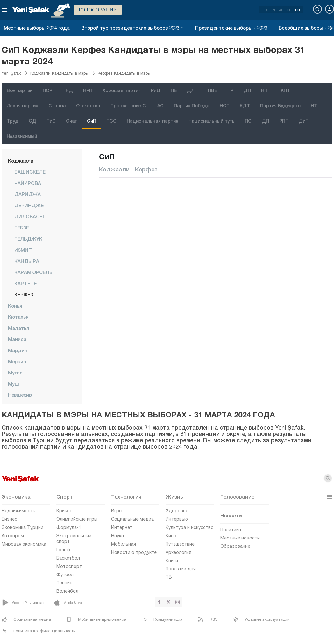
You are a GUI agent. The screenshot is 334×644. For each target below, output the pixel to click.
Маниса (17, 339)
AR (281, 10)
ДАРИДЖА (28, 194)
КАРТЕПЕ (25, 283)
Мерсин (17, 361)
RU (298, 10)
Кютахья (18, 317)
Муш (14, 384)
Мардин (18, 350)
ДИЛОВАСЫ (29, 216)
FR (289, 10)
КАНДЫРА (27, 261)
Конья (15, 306)
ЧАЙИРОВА (28, 183)
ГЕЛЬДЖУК (28, 239)
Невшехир (20, 395)
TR (264, 10)
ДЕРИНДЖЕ (29, 205)
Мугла (15, 373)
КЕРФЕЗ (24, 294)
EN (273, 10)
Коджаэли (21, 161)
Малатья (19, 328)
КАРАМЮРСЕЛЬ (33, 272)
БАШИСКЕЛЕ (30, 172)
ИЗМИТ (23, 250)
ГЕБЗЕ (22, 228)
